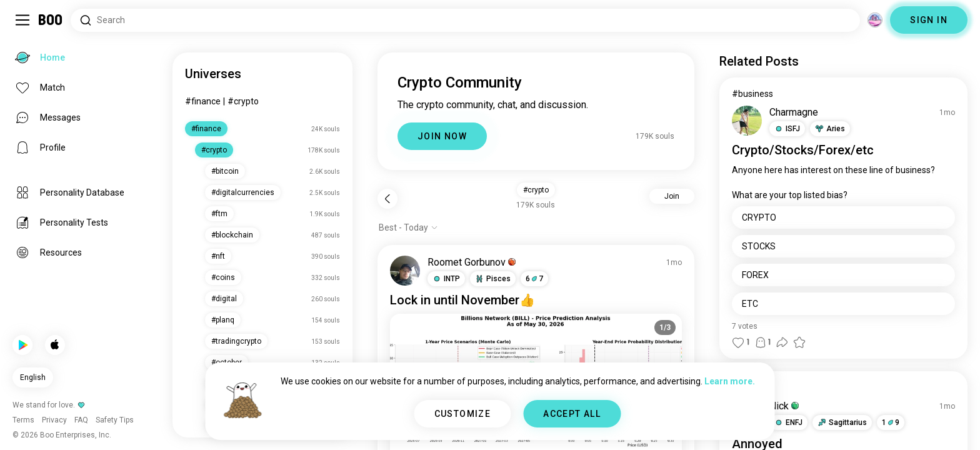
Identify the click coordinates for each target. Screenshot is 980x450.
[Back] (387, 199)
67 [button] (534, 279)
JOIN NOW (442, 136)
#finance (203, 101)
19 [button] (891, 422)
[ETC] (843, 304)
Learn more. (730, 381)
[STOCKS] (843, 246)
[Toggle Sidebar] (22, 20)
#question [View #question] (752, 387)
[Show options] (408, 227)
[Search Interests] (465, 20)
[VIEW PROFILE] (405, 271)
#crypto (243, 101)
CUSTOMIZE (463, 414)
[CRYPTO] (843, 217)
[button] (446, 279)
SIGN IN (929, 20)
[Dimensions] (875, 20)
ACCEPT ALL (572, 414)
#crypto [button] (536, 190)
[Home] (51, 20)
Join (672, 196)
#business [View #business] (752, 94)
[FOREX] (843, 275)
